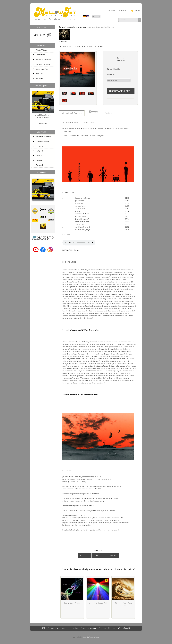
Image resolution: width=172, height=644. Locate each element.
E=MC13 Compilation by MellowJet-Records (43, 115)
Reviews (37, 156)
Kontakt (75, 628)
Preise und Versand (89, 628)
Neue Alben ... (39, 74)
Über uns (112, 628)
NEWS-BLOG (40, 36)
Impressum (65, 628)
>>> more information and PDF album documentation (80, 395)
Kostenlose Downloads (44, 60)
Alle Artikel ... (39, 78)
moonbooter (82, 27)
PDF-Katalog (39, 146)
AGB (44, 628)
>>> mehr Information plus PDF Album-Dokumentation (81, 330)
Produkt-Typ (111, 74)
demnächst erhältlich (44, 64)
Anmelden (123, 11)
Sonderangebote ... (41, 69)
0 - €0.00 (135, 11)
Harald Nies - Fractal (72, 603)
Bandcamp (38, 160)
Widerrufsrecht (124, 628)
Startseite (111, 11)
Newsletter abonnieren (42, 137)
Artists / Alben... (72, 27)
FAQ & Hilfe (38, 151)
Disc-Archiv (38, 165)
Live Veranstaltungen (42, 141)
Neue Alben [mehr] (41, 86)
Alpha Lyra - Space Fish (98, 603)
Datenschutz (53, 628)
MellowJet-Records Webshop (91, 637)
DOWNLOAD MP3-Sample (71, 250)
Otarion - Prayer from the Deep (123, 604)
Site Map (102, 628)
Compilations (44, 55)
